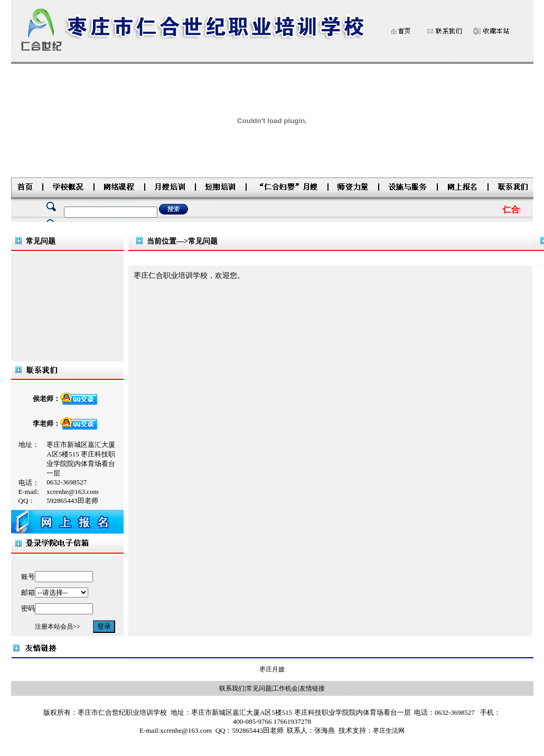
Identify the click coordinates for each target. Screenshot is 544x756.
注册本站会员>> (58, 627)
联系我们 (232, 688)
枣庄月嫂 (272, 669)
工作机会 (285, 688)
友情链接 (312, 688)
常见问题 (259, 688)
